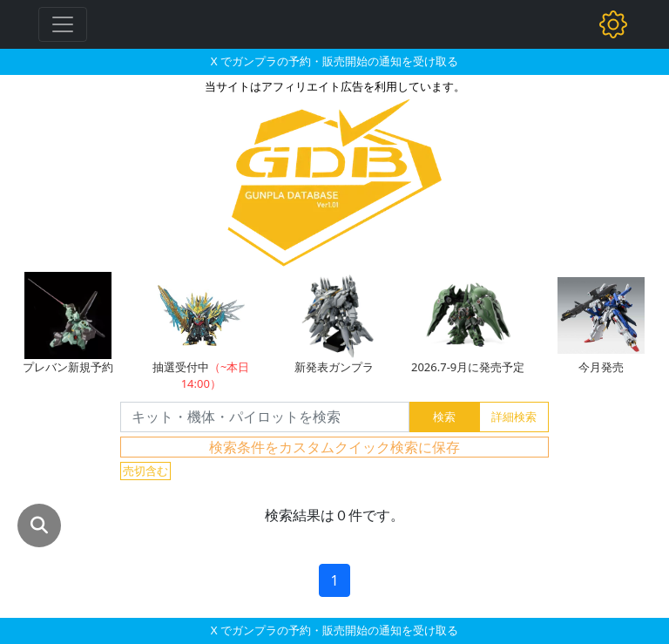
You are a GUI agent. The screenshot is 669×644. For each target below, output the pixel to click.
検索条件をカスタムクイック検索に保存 (334, 447)
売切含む (145, 471)
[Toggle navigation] (63, 24)
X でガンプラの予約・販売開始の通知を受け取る (334, 61)
